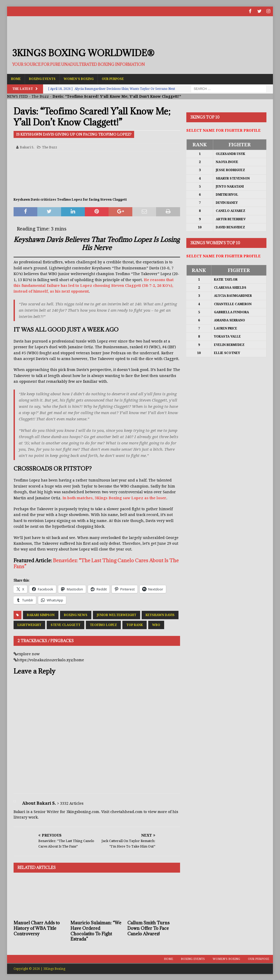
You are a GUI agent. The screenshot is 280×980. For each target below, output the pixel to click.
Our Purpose (113, 78)
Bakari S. (27, 147)
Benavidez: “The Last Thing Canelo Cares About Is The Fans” (96, 563)
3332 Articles (72, 803)
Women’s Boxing (79, 78)
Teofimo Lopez (103, 624)
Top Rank (135, 624)
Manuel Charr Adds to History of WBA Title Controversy (37, 928)
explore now (28, 653)
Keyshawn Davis (160, 614)
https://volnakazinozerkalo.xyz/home (50, 659)
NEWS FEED (17, 96)
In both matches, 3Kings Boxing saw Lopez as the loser (114, 497)
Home (16, 78)
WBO (156, 624)
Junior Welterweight (117, 614)
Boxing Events (42, 78)
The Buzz (40, 96)
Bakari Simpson (41, 614)
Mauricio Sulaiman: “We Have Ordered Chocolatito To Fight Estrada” (96, 930)
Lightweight (29, 624)
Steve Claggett (65, 624)
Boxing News (76, 614)
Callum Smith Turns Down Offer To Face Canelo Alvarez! (148, 928)
